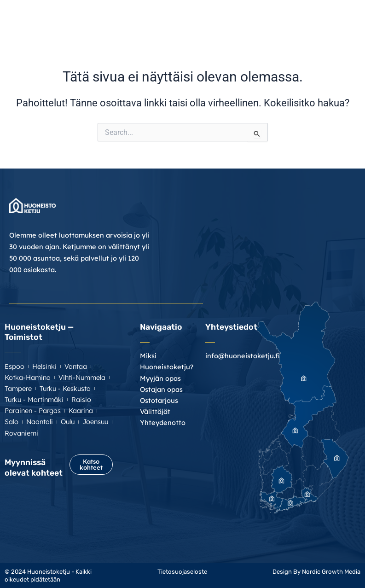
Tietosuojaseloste (182, 572)
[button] (353, 19)
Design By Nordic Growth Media (316, 572)
